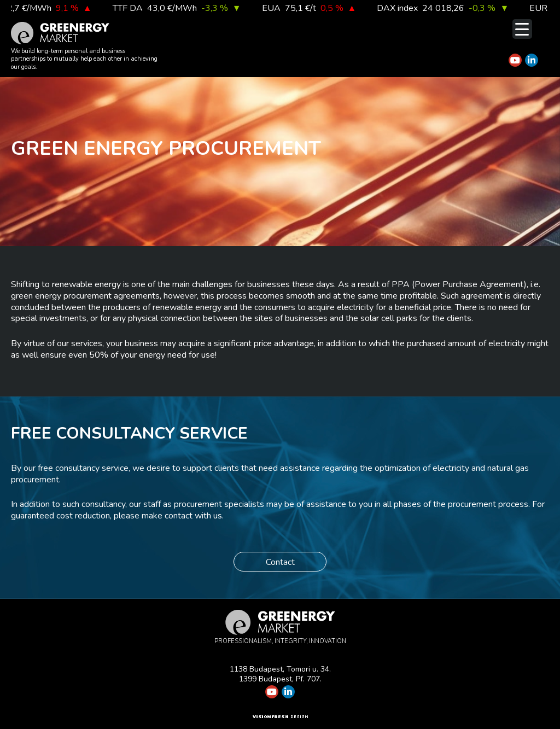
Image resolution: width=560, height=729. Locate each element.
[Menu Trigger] (522, 29)
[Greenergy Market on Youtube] (515, 60)
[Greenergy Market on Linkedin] (532, 60)
